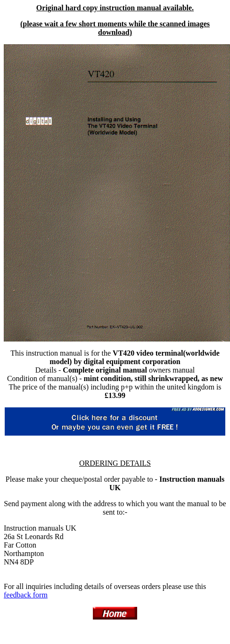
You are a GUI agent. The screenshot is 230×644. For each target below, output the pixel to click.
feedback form (26, 595)
